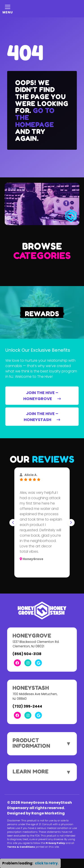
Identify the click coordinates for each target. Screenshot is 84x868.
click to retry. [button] (47, 863)
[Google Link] (38, 663)
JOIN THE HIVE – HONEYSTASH (42, 417)
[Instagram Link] (28, 663)
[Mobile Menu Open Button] (8, 9)
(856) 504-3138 (27, 654)
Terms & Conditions (21, 847)
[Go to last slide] (13, 523)
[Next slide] (71, 523)
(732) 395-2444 (27, 706)
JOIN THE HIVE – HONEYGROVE (42, 396)
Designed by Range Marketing (36, 813)
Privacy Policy (55, 843)
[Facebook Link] (17, 663)
